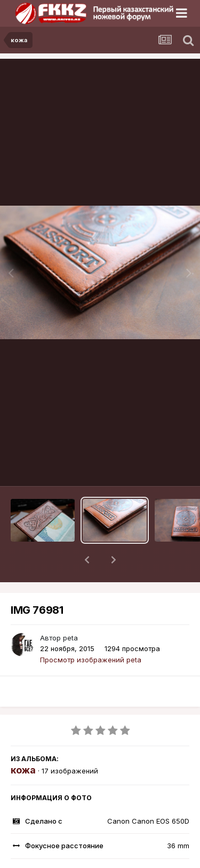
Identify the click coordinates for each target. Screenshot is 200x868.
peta (70, 610)
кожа (23, 742)
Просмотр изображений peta (91, 632)
